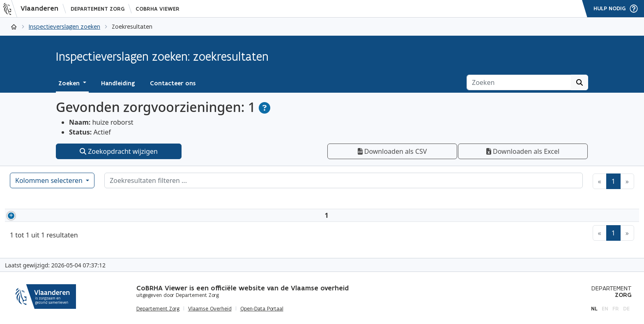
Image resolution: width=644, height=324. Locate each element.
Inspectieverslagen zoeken (64, 26)
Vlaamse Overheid (210, 309)
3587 (38, 220)
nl (594, 309)
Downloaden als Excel (523, 151)
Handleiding (118, 83)
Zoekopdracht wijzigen (119, 151)
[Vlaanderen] (33, 9)
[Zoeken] (519, 82)
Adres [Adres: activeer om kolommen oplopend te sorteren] (156, 201)
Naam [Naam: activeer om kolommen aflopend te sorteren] (99, 201)
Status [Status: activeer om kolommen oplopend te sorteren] (225, 201)
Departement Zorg (98, 9)
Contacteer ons (173, 83)
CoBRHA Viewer (158, 9)
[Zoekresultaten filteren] (343, 180)
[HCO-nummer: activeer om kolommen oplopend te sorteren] (52, 201)
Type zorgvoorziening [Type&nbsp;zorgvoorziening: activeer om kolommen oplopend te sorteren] (491, 201)
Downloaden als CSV (392, 151)
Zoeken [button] (70, 83)
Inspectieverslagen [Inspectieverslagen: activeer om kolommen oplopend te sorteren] (585, 201)
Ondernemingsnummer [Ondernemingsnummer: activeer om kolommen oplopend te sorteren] (290, 201)
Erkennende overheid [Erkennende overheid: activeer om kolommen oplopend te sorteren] (393, 201)
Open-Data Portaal (262, 309)
